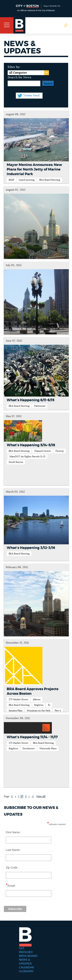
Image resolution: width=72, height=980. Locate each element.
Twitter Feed (31, 96)
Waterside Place (48, 749)
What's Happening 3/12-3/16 (31, 548)
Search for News (19, 77)
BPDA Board (28, 956)
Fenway (60, 451)
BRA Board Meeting (50, 180)
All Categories (18, 73)
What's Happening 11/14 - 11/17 (32, 737)
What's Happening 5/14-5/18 (31, 445)
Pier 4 (58, 711)
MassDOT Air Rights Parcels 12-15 (27, 457)
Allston (37, 700)
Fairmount (40, 406)
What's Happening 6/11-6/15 (31, 400)
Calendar (26, 968)
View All (41, 797)
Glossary (26, 971)
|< (12, 797)
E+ (49, 705)
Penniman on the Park (38, 711)
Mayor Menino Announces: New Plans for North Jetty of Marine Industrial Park (34, 170)
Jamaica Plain (15, 711)
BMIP (11, 180)
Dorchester (29, 749)
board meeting (27, 180)
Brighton (39, 705)
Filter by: (14, 67)
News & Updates (25, 962)
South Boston (16, 462)
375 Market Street (18, 700)
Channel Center (43, 451)
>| (33, 797)
